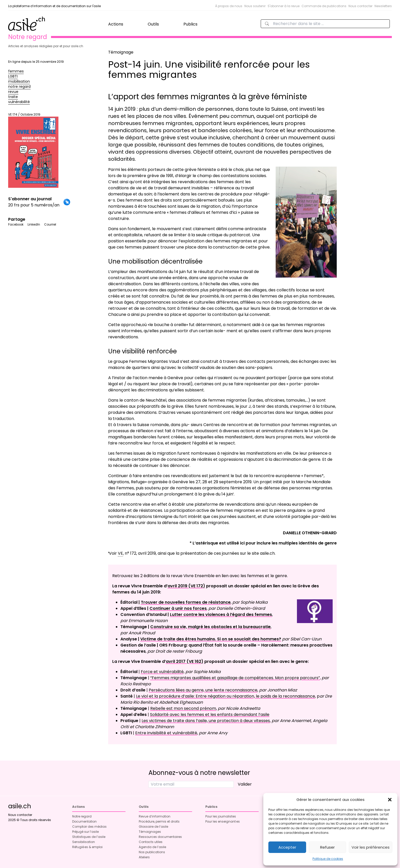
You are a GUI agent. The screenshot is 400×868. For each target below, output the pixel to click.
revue (13, 92)
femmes (16, 71)
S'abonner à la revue (284, 6)
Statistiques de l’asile (89, 837)
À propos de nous (229, 6)
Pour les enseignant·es (223, 821)
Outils (153, 24)
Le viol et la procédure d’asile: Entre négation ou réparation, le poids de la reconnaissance (226, 696)
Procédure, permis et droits (159, 821)
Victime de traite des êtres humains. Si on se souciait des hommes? (211, 639)
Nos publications (152, 852)
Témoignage (121, 52)
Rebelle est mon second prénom (183, 708)
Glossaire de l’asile (153, 827)
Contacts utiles (151, 842)
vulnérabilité (19, 102)
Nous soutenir (255, 6)
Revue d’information (155, 816)
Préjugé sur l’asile (85, 832)
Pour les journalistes (221, 816)
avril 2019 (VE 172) (186, 586)
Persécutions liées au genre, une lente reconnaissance (203, 690)
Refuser (327, 847)
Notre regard (82, 816)
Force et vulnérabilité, (163, 672)
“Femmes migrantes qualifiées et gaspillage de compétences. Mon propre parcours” (235, 678)
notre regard (19, 86)
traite (13, 97)
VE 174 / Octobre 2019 (33, 150)
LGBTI (13, 76)
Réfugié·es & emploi (87, 847)
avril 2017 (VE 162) (185, 661)
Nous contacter (360, 6)
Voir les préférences (371, 847)
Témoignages (150, 832)
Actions (116, 24)
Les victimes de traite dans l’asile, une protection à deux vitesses (206, 721)
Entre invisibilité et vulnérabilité (166, 733)
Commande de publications (324, 6)
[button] (390, 800)
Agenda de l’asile (152, 847)
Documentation (84, 821)
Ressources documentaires (160, 837)
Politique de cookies (328, 859)
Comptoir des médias (89, 827)
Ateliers (144, 857)
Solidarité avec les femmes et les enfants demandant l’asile (210, 715)
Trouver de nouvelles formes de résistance (186, 602)
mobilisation (19, 81)
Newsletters (383, 6)
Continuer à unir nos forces (178, 608)
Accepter (287, 847)
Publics (190, 24)
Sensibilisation (84, 842)
